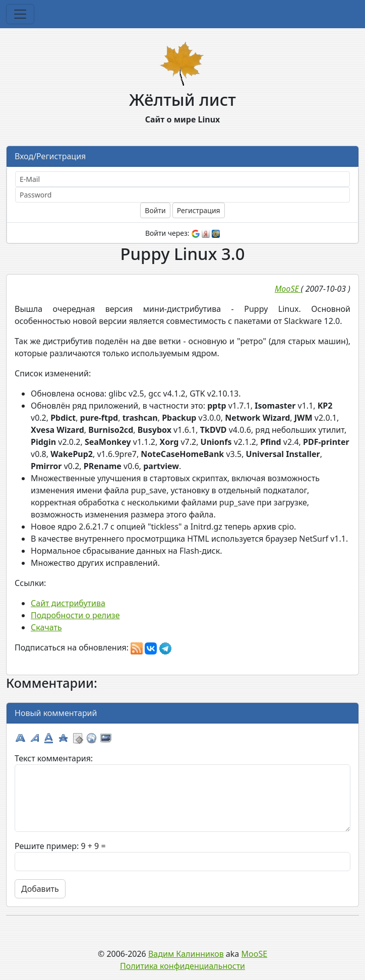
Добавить (40, 889)
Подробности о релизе (75, 615)
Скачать (46, 627)
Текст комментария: (54, 758)
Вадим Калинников (186, 954)
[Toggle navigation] (20, 14)
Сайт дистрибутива (68, 603)
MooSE (255, 954)
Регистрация (199, 210)
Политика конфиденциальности (182, 966)
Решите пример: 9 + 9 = (60, 846)
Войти (155, 210)
